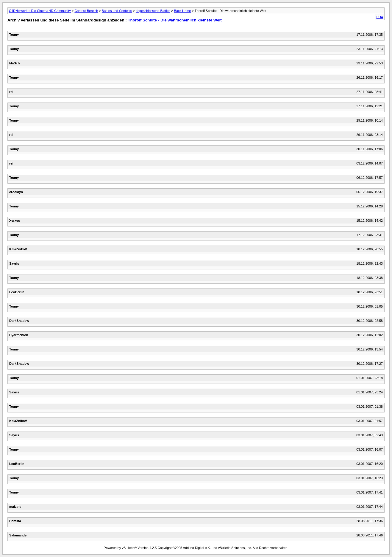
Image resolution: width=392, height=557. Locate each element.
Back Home (183, 11)
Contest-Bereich (86, 11)
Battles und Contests (117, 11)
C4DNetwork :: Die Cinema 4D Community (40, 11)
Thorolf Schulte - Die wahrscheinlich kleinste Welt (175, 20)
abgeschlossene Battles (153, 11)
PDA (380, 17)
